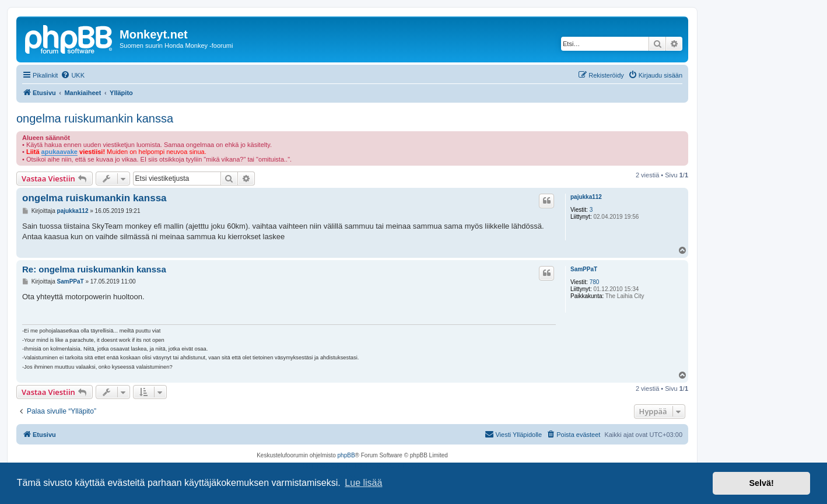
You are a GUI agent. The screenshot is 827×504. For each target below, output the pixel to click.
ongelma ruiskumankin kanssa (95, 118)
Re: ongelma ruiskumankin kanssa (94, 269)
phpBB (346, 455)
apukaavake (59, 152)
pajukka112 (586, 197)
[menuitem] (73, 75)
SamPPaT (584, 269)
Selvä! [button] (761, 483)
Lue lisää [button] (363, 483)
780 (595, 282)
